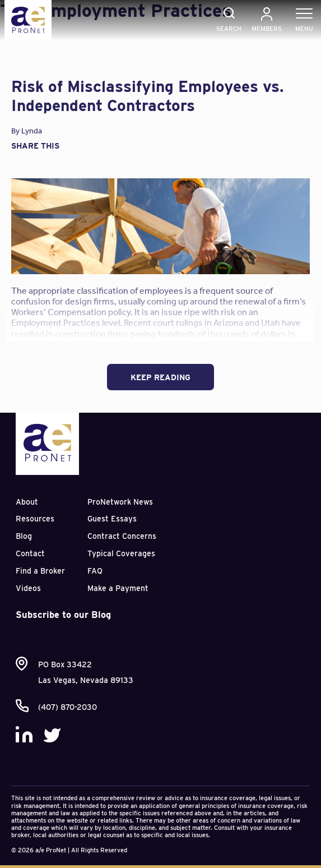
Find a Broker (40, 571)
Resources (35, 519)
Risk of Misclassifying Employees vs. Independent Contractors (148, 96)
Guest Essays (112, 519)
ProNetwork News (120, 502)
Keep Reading (160, 377)
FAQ (95, 571)
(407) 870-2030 (68, 707)
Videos (28, 588)
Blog (24, 536)
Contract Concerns (122, 536)
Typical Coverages (121, 553)
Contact (30, 553)
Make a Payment (118, 588)
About (27, 502)
